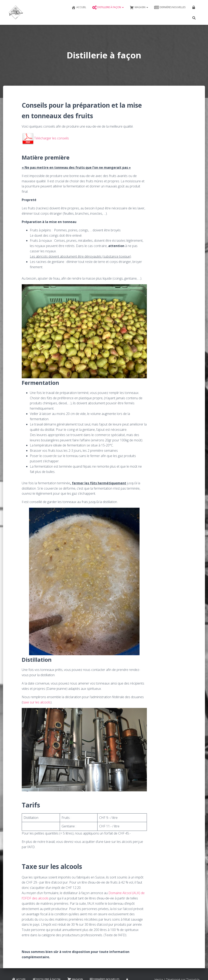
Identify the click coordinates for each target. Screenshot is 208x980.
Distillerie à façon (108, 8)
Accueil (79, 8)
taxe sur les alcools (37, 702)
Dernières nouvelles (170, 8)
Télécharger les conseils (45, 138)
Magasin (139, 8)
